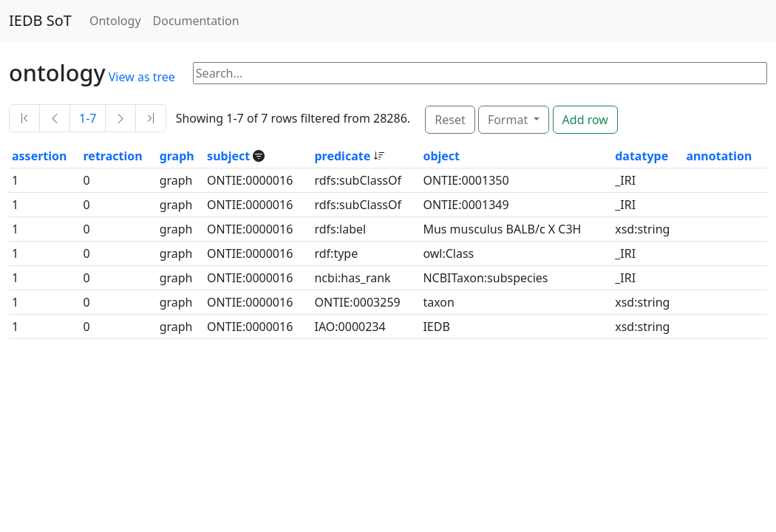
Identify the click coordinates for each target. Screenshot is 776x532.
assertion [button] (39, 156)
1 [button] (15, 180)
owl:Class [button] (448, 253)
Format (509, 120)
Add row (585, 120)
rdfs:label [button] (340, 229)
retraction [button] (113, 156)
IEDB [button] (436, 327)
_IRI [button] (625, 180)
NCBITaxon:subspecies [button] (485, 278)
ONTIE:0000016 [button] (250, 180)
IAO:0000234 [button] (350, 327)
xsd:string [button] (642, 229)
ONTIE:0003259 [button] (357, 302)
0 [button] (87, 180)
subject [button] (230, 156)
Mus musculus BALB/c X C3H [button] (502, 229)
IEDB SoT (40, 20)
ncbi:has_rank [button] (352, 278)
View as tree (142, 77)
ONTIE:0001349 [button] (466, 205)
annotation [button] (719, 156)
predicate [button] (344, 156)
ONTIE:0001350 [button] (466, 180)
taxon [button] (438, 302)
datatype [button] (641, 156)
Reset (450, 120)
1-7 (88, 118)
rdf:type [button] (336, 253)
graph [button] (177, 156)
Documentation (196, 21)
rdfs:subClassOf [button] (358, 180)
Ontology (115, 21)
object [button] (441, 156)
